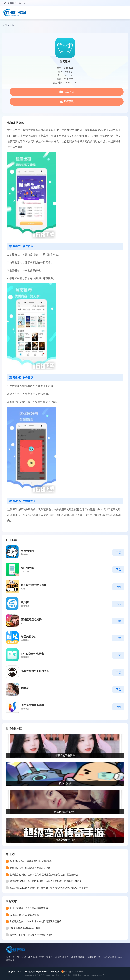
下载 (118, 552)
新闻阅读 (69, 68)
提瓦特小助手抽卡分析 (34, 585)
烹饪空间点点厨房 (31, 619)
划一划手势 (27, 568)
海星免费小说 (29, 637)
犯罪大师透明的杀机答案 (35, 671)
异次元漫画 (27, 551)
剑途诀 (25, 688)
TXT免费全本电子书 (32, 654)
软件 (12, 25)
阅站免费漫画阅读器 (33, 705)
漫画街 (25, 602)
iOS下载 (69, 101)
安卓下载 (69, 92)
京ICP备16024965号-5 (74, 972)
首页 (5, 25)
